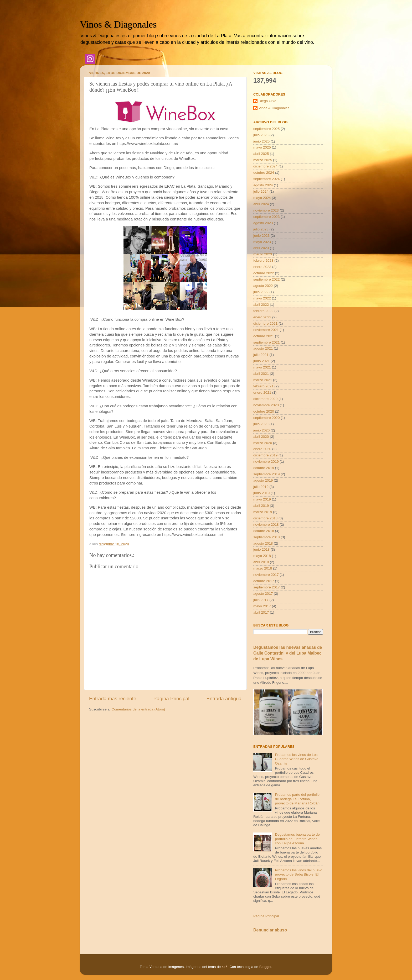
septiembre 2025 (267, 129)
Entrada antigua (224, 699)
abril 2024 (261, 204)
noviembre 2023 (266, 210)
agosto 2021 (263, 348)
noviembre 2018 (266, 525)
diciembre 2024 (265, 166)
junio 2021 (261, 361)
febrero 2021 (263, 386)
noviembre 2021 (266, 330)
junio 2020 (261, 430)
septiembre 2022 (267, 279)
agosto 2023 (263, 223)
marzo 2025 (263, 160)
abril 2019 (261, 506)
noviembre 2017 (266, 575)
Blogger (265, 967)
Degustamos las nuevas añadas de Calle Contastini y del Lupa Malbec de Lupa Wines (288, 653)
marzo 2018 (263, 568)
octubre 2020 (264, 411)
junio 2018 (261, 549)
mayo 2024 (262, 198)
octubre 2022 (264, 273)
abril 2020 (261, 437)
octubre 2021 (264, 336)
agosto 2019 (263, 480)
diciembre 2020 (265, 399)
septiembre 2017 (267, 587)
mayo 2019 (262, 499)
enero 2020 (262, 449)
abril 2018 (261, 562)
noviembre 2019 (266, 462)
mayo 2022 (262, 298)
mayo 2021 (262, 367)
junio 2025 (261, 141)
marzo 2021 (263, 380)
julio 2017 (261, 600)
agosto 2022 (263, 286)
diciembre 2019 (265, 455)
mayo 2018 (262, 556)
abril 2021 (261, 374)
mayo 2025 (262, 147)
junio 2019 (261, 493)
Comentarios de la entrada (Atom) (138, 709)
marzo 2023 (263, 254)
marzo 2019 (263, 512)
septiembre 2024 (267, 179)
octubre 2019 (264, 468)
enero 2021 (262, 392)
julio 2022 (261, 292)
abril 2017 (261, 612)
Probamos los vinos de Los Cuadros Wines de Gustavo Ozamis (297, 759)
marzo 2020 (263, 443)
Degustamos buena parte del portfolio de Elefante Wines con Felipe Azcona (298, 839)
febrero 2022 (263, 311)
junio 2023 (261, 236)
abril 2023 (261, 248)
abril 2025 (261, 154)
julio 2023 (261, 229)
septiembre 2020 (267, 418)
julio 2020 (261, 424)
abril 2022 (261, 305)
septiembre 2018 (267, 537)
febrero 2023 (263, 260)
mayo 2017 (262, 606)
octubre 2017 (264, 581)
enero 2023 (262, 267)
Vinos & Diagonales (118, 24)
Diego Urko (267, 101)
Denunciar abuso (270, 930)
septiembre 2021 (267, 342)
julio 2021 (261, 355)
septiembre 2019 (267, 474)
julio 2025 (261, 135)
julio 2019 (261, 487)
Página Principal (171, 699)
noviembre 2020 (266, 405)
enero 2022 (262, 317)
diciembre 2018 (265, 518)
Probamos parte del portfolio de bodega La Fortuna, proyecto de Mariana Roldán (297, 799)
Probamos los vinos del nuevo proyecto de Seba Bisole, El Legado (298, 874)
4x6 (225, 967)
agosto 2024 (263, 185)
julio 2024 (261, 191)
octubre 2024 (264, 173)
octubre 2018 (264, 531)
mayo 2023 (262, 242)
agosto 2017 (263, 594)
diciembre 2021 (265, 323)
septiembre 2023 (267, 217)
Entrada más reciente (113, 699)
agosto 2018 (263, 543)
